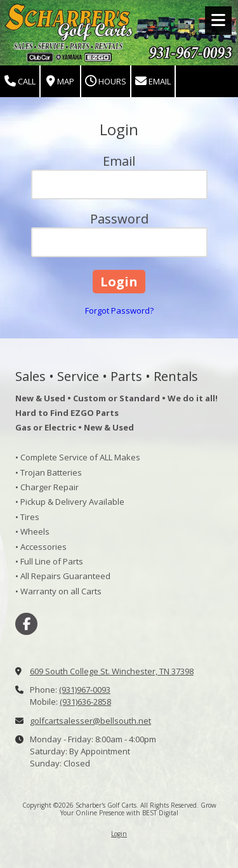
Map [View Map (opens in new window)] (60, 82)
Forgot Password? (119, 310)
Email (153, 82)
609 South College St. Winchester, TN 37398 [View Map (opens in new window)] (112, 671)
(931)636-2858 (85, 702)
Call (20, 82)
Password (119, 219)
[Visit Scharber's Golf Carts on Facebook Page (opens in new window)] (26, 624)
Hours (106, 82)
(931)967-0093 (85, 690)
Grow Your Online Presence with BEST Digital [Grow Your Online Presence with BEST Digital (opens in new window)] (138, 809)
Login (119, 834)
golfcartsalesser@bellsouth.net (90, 721)
